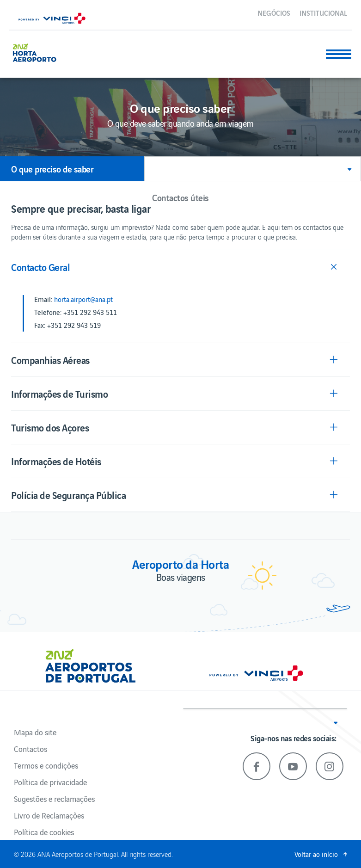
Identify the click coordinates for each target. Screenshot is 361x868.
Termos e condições (46, 765)
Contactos (31, 749)
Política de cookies (44, 832)
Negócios (274, 12)
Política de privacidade (50, 782)
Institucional (323, 12)
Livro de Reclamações (49, 815)
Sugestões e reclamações (54, 799)
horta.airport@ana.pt (83, 299)
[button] (253, 169)
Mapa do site (35, 732)
